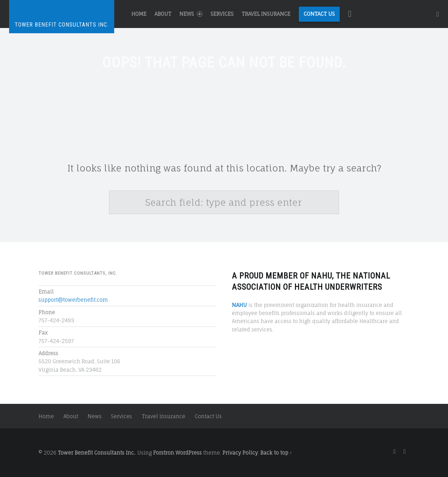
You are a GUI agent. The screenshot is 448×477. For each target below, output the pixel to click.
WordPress (189, 453)
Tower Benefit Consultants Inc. (96, 453)
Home (139, 14)
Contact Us (319, 14)
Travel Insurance (266, 14)
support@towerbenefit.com (73, 300)
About (163, 14)
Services (222, 14)
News (191, 14)
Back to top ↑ (276, 453)
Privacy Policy (240, 453)
